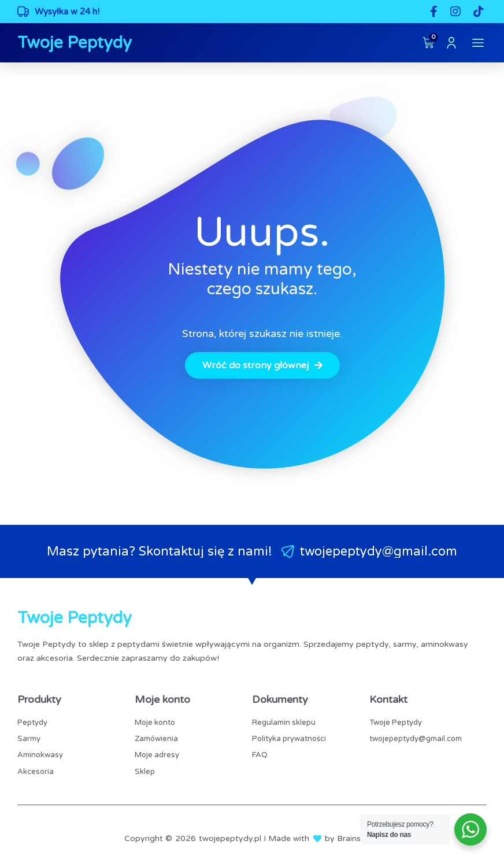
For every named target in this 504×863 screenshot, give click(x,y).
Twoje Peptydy (75, 43)
